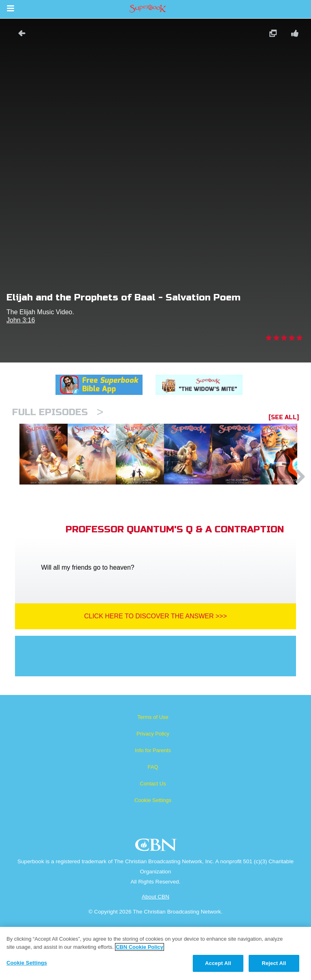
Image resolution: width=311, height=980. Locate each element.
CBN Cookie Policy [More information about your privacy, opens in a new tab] (140, 947)
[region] (155, 953)
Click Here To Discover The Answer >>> (156, 657)
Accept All (218, 963)
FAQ (153, 808)
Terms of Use (153, 758)
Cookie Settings (153, 842)
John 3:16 (21, 320)
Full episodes (58, 412)
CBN (157, 889)
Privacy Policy (153, 775)
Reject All (274, 963)
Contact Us (153, 825)
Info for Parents (153, 792)
